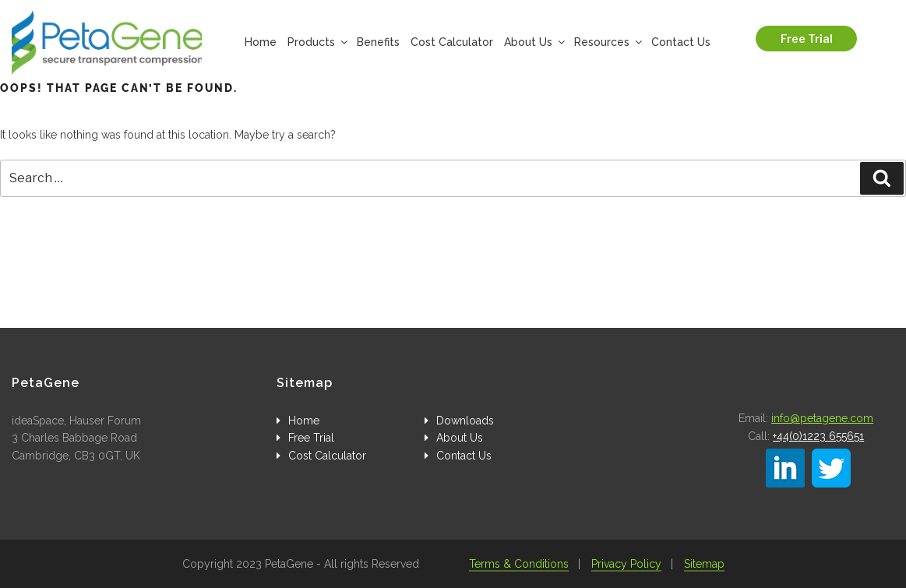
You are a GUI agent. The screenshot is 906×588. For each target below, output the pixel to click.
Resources (607, 42)
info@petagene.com (822, 418)
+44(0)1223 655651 (818, 436)
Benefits (378, 42)
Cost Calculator (452, 42)
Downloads (465, 421)
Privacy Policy (626, 564)
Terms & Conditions (519, 564)
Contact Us (681, 42)
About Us (534, 42)
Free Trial (807, 39)
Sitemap (704, 564)
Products (317, 42)
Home (261, 42)
